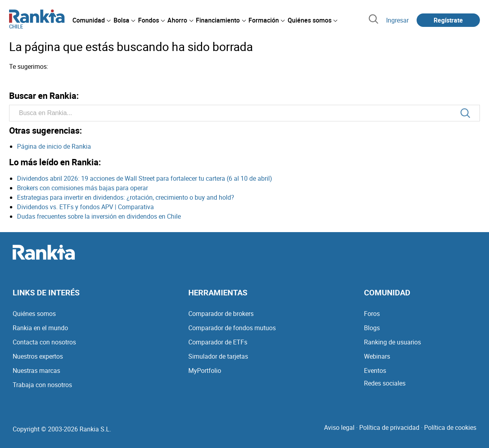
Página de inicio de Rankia (54, 146)
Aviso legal (339, 427)
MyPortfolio (205, 370)
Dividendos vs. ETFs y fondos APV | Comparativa (85, 207)
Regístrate (448, 20)
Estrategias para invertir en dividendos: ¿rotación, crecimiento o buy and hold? (126, 197)
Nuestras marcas (36, 370)
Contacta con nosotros (44, 342)
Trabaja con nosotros (42, 385)
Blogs (372, 328)
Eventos (375, 370)
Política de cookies (450, 427)
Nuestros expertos (38, 356)
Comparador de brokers (221, 314)
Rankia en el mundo (40, 328)
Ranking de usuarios (392, 342)
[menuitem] (91, 20)
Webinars (377, 356)
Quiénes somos (34, 314)
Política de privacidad (389, 427)
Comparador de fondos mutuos (232, 328)
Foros (372, 314)
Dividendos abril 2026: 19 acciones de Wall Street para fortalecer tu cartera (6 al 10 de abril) (145, 178)
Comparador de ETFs (218, 342)
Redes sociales (385, 383)
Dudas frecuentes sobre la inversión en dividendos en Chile (99, 216)
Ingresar (397, 20)
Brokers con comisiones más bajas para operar (82, 188)
